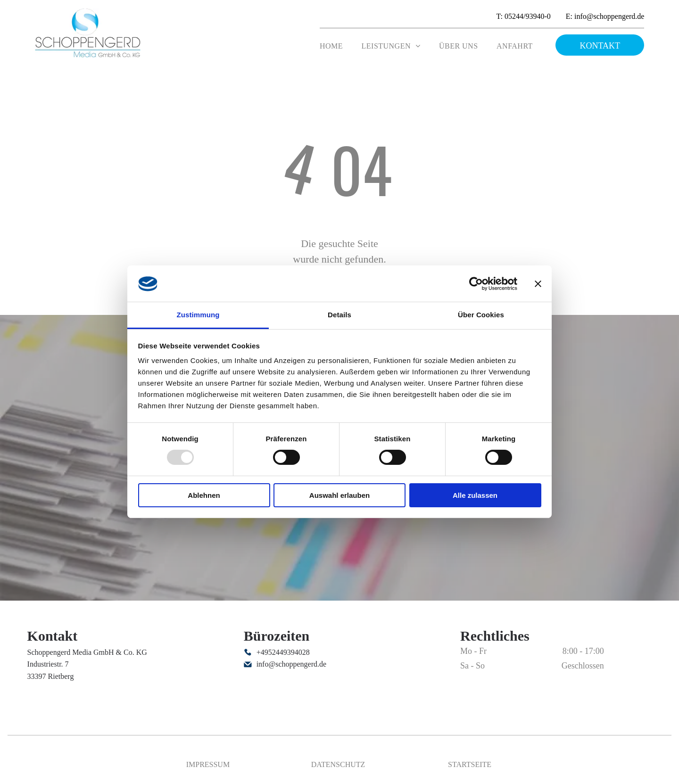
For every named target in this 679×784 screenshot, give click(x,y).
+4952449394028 (283, 652)
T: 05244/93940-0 (524, 16)
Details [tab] (339, 315)
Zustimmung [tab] (198, 315)
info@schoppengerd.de (291, 664)
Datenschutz (338, 764)
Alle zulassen (475, 495)
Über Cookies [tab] (481, 315)
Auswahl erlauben (339, 495)
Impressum (208, 764)
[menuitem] (331, 46)
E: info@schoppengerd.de (605, 16)
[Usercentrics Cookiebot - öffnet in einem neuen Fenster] (476, 284)
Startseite (470, 764)
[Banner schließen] (538, 284)
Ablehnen (204, 495)
